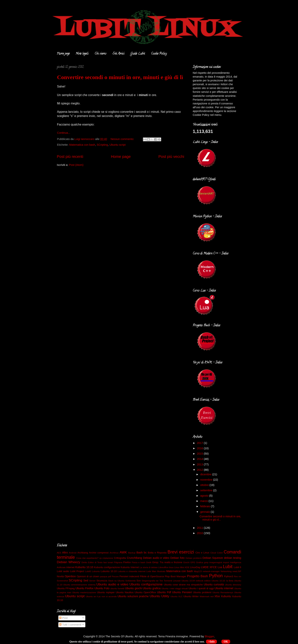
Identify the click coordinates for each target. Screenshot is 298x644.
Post (63, 618)
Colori (220, 553)
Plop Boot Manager (176, 576)
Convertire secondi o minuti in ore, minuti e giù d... (220, 518)
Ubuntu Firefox (84, 588)
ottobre (205, 485)
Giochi (186, 562)
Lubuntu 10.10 (109, 571)
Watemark (204, 596)
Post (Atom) (76, 165)
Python (216, 576)
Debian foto (177, 558)
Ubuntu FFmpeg (66, 588)
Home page (63, 54)
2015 (200, 454)
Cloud (213, 553)
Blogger (209, 636)
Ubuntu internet (224, 588)
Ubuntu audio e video (112, 584)
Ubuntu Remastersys (223, 592)
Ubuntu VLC (177, 596)
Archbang (83, 553)
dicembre (206, 474)
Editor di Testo (95, 562)
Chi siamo (100, 54)
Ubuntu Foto (102, 588)
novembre (207, 480)
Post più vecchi (171, 157)
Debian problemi (194, 558)
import (226, 562)
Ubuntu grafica (152, 588)
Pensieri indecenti (129, 576)
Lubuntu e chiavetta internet (132, 571)
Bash (140, 553)
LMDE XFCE (209, 567)
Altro (65, 553)
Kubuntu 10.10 (84, 567)
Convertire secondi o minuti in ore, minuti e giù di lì (120, 77)
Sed (86, 580)
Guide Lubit (138, 54)
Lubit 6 (237, 567)
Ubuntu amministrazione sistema (79, 585)
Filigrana (118, 562)
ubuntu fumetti (117, 588)
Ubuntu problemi (202, 592)
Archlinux (114, 553)
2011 (200, 528)
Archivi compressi (99, 553)
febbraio (206, 506)
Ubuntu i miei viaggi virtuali (175, 588)
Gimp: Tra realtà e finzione (167, 562)
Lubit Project (77, 571)
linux (171, 567)
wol (212, 596)
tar (157, 581)
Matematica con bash (82, 145)
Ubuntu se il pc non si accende (101, 596)
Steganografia (148, 581)
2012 (200, 470)
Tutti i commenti (70, 625)
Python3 (229, 576)
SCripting (102, 145)
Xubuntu (226, 596)
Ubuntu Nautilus (125, 592)
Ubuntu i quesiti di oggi (201, 588)
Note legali (82, 54)
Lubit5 (88, 571)
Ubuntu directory (233, 585)
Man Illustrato (159, 571)
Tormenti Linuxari (172, 581)
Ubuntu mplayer (106, 592)
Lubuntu (96, 571)
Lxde (149, 571)
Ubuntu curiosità (214, 584)
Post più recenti (70, 157)
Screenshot (62, 581)
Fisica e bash (138, 562)
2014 (200, 459)
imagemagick (216, 562)
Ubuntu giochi (133, 588)
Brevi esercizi (181, 552)
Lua (220, 567)
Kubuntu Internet (130, 567)
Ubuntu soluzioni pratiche (133, 596)
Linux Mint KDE (182, 567)
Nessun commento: (123, 139)
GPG (193, 562)
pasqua (104, 576)
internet (70, 567)
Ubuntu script (118, 145)
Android (73, 553)
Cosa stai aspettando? (87, 558)
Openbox (70, 576)
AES (59, 553)
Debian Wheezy (69, 562)
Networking (226, 571)
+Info (211, 642)
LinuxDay (195, 567)
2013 (200, 464)
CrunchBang (134, 558)
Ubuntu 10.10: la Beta (222, 581)
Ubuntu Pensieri (182, 592)
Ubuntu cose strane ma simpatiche (183, 585)
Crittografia (120, 558)
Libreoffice (163, 567)
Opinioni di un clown (88, 576)
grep (206, 562)
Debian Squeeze (213, 558)
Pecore (115, 576)
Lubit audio (63, 571)
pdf (109, 576)
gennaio (206, 512)
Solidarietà (130, 581)
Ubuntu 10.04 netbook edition (196, 581)
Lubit (228, 567)
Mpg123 (198, 571)
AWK (123, 552)
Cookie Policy (159, 54)
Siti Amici (118, 54)
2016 (200, 448)
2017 (200, 443)
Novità (60, 576)
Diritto (84, 562)
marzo (204, 501)
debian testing (233, 558)
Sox (139, 581)
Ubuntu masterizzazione (84, 592)
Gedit (149, 562)
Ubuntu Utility (159, 596)
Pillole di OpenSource (152, 576)
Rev (236, 576)
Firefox (127, 562)
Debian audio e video (156, 558)
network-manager (211, 571)
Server (92, 581)
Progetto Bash (197, 576)
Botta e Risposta (157, 553)
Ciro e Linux (202, 553)
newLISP (237, 571)
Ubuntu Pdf (164, 592)
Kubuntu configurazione (107, 567)
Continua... (64, 133)
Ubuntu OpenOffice (145, 592)
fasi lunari (108, 562)
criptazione (108, 558)
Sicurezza (102, 581)
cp (101, 558)
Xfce (217, 596)
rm (240, 576)
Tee (161, 581)
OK (226, 642)
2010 (200, 533)
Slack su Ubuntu (116, 581)
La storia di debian (149, 567)
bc (145, 553)
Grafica (200, 562)
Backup (132, 553)
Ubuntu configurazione (146, 584)
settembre (207, 490)
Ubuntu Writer (191, 596)
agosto (205, 496)
